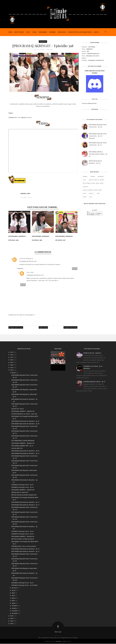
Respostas (20, 269)
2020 (12, 365)
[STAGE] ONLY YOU (17, 448)
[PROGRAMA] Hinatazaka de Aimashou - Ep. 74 (25, 552)
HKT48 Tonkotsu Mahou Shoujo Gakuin (93, 183)
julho (13, 601)
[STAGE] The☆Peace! (18, 409)
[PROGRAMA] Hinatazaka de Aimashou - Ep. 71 (25, 502)
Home (10, 32)
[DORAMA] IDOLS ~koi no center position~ (24, 547)
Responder (75, 269)
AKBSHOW (93, 177)
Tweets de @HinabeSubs (89, 103)
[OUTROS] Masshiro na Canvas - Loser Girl (24, 414)
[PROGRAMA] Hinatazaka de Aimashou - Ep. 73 (25, 549)
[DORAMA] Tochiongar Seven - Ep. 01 (22, 485)
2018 (12, 360)
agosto (14, 603)
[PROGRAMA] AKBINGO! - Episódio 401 (23, 537)
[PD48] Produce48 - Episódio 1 (93, 353)
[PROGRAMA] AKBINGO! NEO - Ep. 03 (22, 446)
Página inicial (43, 328)
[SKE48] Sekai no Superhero (20, 493)
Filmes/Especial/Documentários (80, 32)
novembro (15, 611)
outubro (14, 608)
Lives (28, 32)
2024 (12, 619)
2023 (12, 616)
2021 (12, 368)
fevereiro (15, 588)
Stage (34, 32)
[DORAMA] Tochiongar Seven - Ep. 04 (22, 534)
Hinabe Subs (25, 194)
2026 (12, 624)
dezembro (15, 613)
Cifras (85, 197)
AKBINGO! (43, 42)
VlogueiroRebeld (26, 259)
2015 (12, 352)
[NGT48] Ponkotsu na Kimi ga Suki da (23, 539)
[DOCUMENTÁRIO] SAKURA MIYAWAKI (23, 441)
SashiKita (86, 187)
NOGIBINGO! (101, 177)
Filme (84, 193)
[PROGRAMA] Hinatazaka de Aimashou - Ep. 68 (25, 424)
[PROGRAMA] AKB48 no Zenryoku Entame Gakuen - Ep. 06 (98, 154)
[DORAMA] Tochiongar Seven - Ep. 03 (22, 531)
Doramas (52, 32)
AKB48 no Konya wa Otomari (96, 180)
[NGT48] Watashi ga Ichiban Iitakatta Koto (24, 495)
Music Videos (19, 32)
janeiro (14, 373)
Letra (84, 180)
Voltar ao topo (58, 632)
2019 (12, 363)
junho (14, 598)
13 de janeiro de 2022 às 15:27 (35, 275)
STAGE (98, 193)
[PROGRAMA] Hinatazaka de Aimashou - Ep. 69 (25, 451)
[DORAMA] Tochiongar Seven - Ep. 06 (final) (24, 585)
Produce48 (62, 32)
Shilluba (30, 273)
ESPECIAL (91, 193)
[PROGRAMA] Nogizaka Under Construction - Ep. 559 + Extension (98, 136)
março (14, 591)
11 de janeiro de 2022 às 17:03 (28, 262)
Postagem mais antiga (70, 328)
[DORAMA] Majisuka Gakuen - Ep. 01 (94, 382)
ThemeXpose (59, 642)
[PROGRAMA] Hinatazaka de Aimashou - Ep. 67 (25, 421)
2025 (12, 621)
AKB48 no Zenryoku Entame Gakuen (92, 190)
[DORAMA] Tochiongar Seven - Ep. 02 (22, 487)
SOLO (91, 197)
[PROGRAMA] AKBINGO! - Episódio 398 (23, 411)
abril (13, 593)
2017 (12, 357)
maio (13, 596)
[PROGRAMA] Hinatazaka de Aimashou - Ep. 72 (25, 505)
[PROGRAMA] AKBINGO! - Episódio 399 (23, 443)
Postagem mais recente (16, 328)
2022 (12, 370)
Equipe (96, 32)
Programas (43, 32)
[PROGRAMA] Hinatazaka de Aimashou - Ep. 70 (25, 454)
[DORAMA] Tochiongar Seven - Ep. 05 (22, 583)
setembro (15, 606)
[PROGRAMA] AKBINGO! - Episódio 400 (23, 490)
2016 (12, 355)
